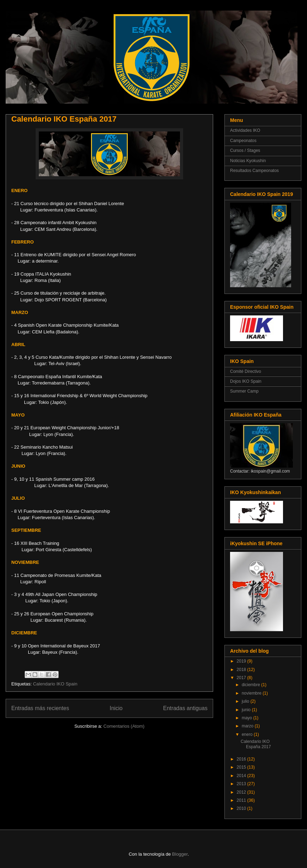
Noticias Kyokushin (248, 161)
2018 (242, 670)
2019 (242, 661)
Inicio (116, 708)
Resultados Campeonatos (254, 171)
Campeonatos (243, 141)
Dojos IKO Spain (246, 381)
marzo (248, 726)
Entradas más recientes (40, 708)
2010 (242, 808)
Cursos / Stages (245, 150)
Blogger (180, 854)
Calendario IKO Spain (55, 684)
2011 (242, 800)
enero (248, 734)
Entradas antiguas (185, 708)
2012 (242, 792)
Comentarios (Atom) (124, 726)
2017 (242, 678)
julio (246, 701)
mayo (248, 718)
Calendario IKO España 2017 (64, 119)
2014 (242, 776)
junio (247, 710)
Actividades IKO (245, 130)
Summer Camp (244, 391)
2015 (242, 767)
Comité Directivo (246, 371)
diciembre (251, 685)
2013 (242, 784)
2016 (242, 759)
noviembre (252, 693)
